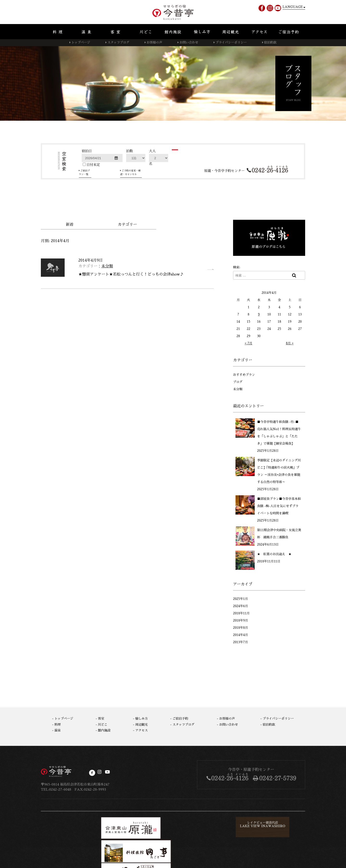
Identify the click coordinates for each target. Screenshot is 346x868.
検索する (188, 186)
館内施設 (104, 730)
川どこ (103, 724)
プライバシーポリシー (231, 42)
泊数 (130, 181)
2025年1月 (241, 598)
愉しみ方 (142, 718)
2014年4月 (241, 634)
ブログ (238, 381)
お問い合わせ (189, 42)
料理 (58, 724)
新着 (70, 224)
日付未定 (91, 194)
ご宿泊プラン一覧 (98, 200)
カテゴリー (127, 224)
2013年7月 (241, 642)
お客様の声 (154, 42)
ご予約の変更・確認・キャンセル (148, 200)
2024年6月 (241, 606)
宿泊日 (87, 181)
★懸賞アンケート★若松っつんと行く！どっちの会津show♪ (131, 274)
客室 (101, 718)
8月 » (290, 343)
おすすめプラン (244, 374)
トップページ (81, 42)
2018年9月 (241, 620)
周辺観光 (142, 724)
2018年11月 (241, 613)
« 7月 (248, 343)
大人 (152, 181)
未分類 (107, 266)
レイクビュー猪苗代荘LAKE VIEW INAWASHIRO (193, 826)
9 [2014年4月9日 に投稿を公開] (259, 314)
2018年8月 (241, 627)
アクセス (142, 730)
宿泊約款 (270, 42)
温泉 (58, 730)
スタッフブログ (118, 42)
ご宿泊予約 (180, 718)
